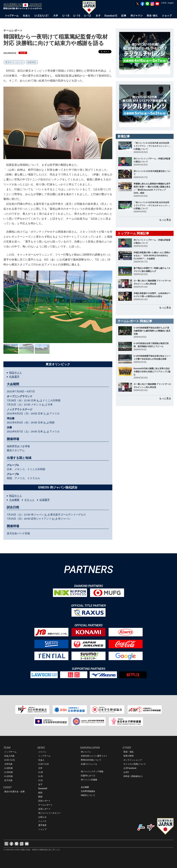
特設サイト (16, 373)
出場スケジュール (89, 764)
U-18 (41, 772)
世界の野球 (128, 756)
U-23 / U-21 (10, 760)
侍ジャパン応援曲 (89, 780)
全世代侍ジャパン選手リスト (94, 756)
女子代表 (8, 780)
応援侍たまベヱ (88, 776)
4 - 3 (39, 400)
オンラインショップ (133, 760)
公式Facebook (130, 768)
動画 (40, 797)
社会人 (41, 760)
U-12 (41, 780)
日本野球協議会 (88, 791)
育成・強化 (128, 752)
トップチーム (10, 752)
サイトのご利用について (135, 764)
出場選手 (45, 500)
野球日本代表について (91, 760)
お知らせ (42, 817)
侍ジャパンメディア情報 (92, 772)
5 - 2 (46, 422)
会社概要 (85, 787)
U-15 (41, 776)
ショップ (42, 829)
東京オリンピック (14, 62)
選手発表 (42, 825)
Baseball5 (43, 789)
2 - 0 (46, 431)
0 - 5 (55, 519)
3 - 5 (47, 514)
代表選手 (14, 377)
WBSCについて (88, 795)
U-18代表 (9, 768)
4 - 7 (44, 404)
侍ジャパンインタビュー (50, 813)
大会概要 (14, 500)
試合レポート (44, 801)
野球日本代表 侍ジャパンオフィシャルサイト (24, 6)
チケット (29, 500)
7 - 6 (46, 413)
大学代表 (8, 764)
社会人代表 (9, 756)
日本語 (164, 3)
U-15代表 (9, 772)
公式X (126, 772)
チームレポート (45, 805)
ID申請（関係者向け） (134, 776)
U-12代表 (9, 776)
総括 (40, 793)
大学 (40, 768)
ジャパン (42, 752)
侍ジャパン (86, 752)
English (171, 3)
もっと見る (165, 220)
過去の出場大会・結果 (14, 792)
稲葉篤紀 (32, 62)
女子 (40, 784)
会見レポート (44, 809)
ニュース (42, 821)
